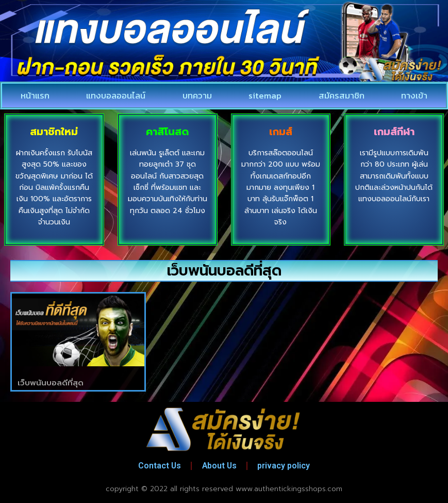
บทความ (197, 95)
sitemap (265, 95)
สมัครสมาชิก (342, 95)
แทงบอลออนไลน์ (116, 95)
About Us (219, 466)
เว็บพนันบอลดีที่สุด (51, 383)
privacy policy (285, 466)
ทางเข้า (414, 95)
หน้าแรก (35, 95)
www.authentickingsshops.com (289, 489)
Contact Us (158, 466)
